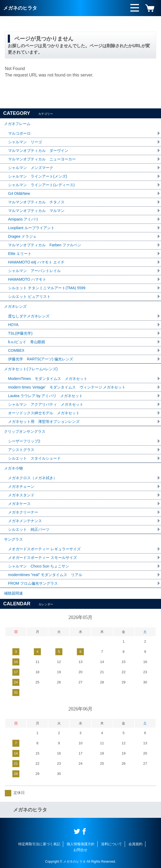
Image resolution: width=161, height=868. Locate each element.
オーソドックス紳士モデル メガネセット (44, 413)
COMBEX (16, 350)
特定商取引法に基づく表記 (39, 844)
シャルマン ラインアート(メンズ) (37, 176)
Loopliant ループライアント (31, 228)
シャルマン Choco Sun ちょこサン (39, 566)
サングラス (13, 539)
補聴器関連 (13, 593)
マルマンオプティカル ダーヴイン (38, 151)
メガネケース (19, 504)
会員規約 (135, 844)
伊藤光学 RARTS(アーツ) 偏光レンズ (41, 359)
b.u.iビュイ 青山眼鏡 (27, 342)
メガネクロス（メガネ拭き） (33, 478)
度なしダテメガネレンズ (29, 316)
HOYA (13, 325)
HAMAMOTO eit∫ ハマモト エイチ (36, 262)
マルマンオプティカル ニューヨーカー (42, 159)
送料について (112, 844)
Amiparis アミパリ (23, 219)
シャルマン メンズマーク (31, 168)
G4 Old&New (19, 193)
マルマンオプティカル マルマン (36, 211)
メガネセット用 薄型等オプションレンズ (44, 422)
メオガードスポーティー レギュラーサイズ (44, 549)
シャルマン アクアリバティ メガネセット (46, 404)
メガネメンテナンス (25, 521)
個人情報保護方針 (81, 844)
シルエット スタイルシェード (34, 458)
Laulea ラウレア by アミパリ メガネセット (46, 396)
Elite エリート (20, 254)
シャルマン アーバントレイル (34, 271)
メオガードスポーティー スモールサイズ (42, 558)
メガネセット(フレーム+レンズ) (31, 369)
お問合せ (80, 850)
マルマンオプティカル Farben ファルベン (45, 245)
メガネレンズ (15, 306)
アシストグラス (21, 450)
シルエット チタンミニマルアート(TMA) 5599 (47, 288)
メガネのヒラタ (20, 8)
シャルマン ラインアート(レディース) (41, 185)
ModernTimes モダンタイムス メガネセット (48, 379)
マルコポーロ (19, 133)
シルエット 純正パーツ (29, 529)
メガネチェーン (21, 486)
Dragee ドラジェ (22, 236)
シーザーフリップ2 (24, 441)
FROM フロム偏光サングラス (33, 583)
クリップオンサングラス (25, 431)
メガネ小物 (13, 468)
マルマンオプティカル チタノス (36, 202)
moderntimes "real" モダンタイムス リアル (45, 575)
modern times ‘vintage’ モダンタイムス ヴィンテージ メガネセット (67, 387)
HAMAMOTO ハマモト (29, 279)
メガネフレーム (17, 124)
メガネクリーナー (23, 512)
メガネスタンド (21, 495)
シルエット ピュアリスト (29, 296)
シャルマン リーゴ (25, 142)
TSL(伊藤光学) (20, 333)
